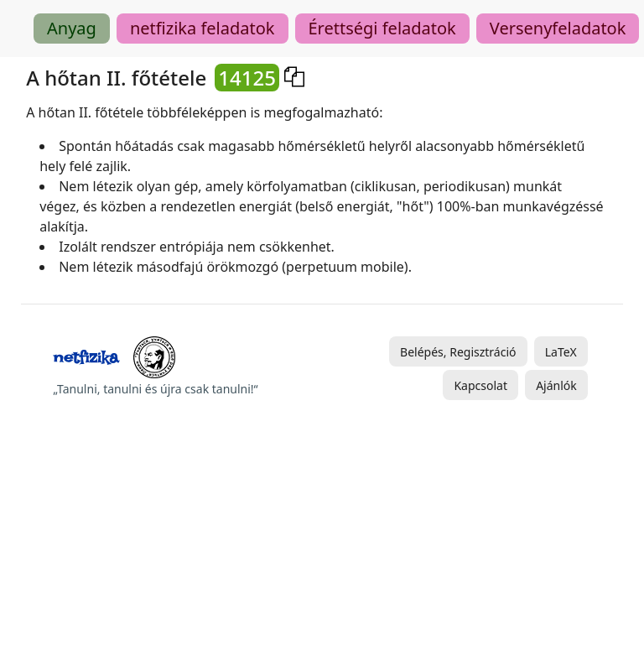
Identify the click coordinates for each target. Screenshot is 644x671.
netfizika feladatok (203, 28)
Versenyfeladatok (558, 28)
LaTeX (561, 352)
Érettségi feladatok (382, 28)
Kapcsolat (480, 385)
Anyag (72, 28)
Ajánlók (556, 385)
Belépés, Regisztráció (458, 352)
